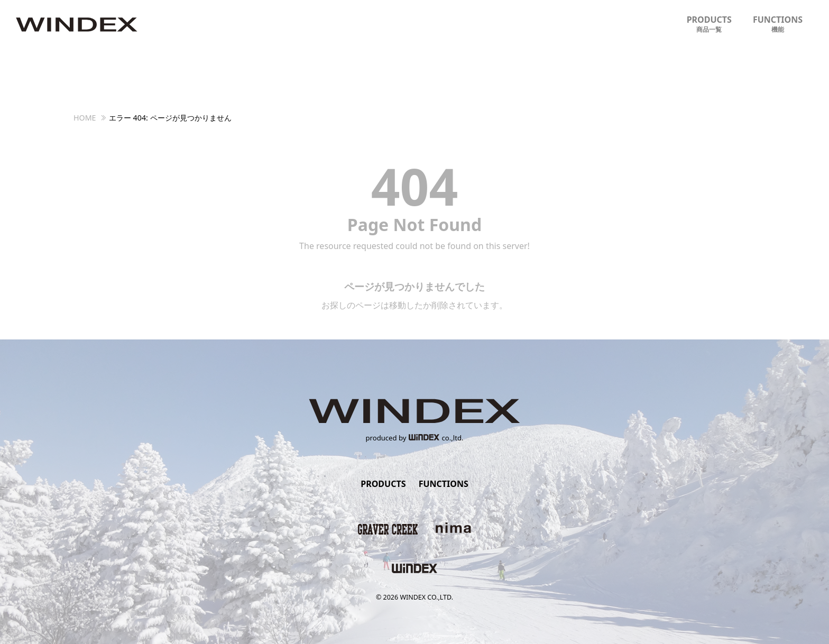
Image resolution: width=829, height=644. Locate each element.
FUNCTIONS (778, 24)
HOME (85, 118)
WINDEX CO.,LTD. (426, 597)
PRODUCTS (709, 24)
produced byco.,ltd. (415, 438)
